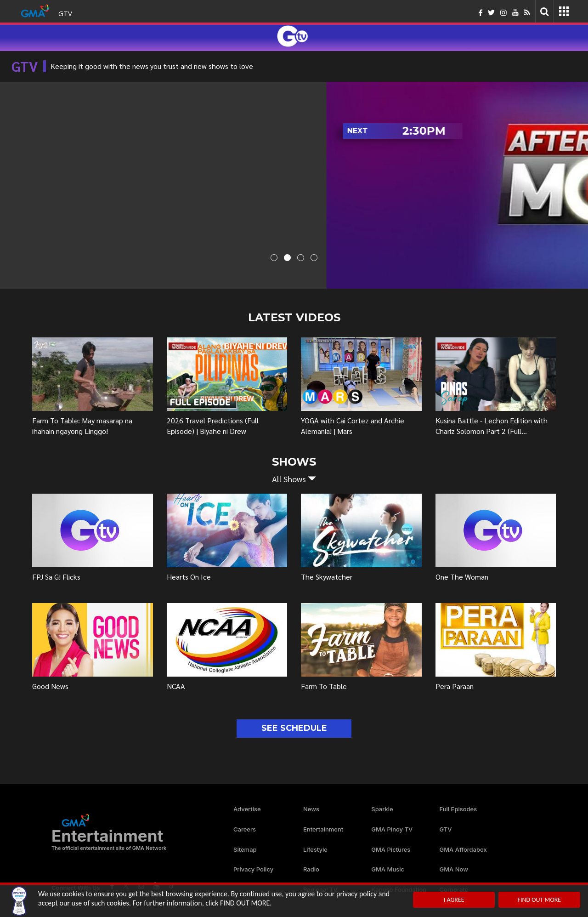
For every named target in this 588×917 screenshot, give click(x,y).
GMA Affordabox (463, 849)
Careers (245, 829)
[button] (294, 479)
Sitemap (245, 849)
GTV (65, 13)
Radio (311, 869)
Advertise (247, 809)
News (311, 809)
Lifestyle (315, 849)
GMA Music (388, 869)
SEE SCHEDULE (294, 728)
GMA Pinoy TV (392, 829)
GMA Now (454, 869)
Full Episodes (458, 809)
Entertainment (323, 829)
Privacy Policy (253, 869)
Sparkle (382, 809)
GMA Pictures (391, 849)
